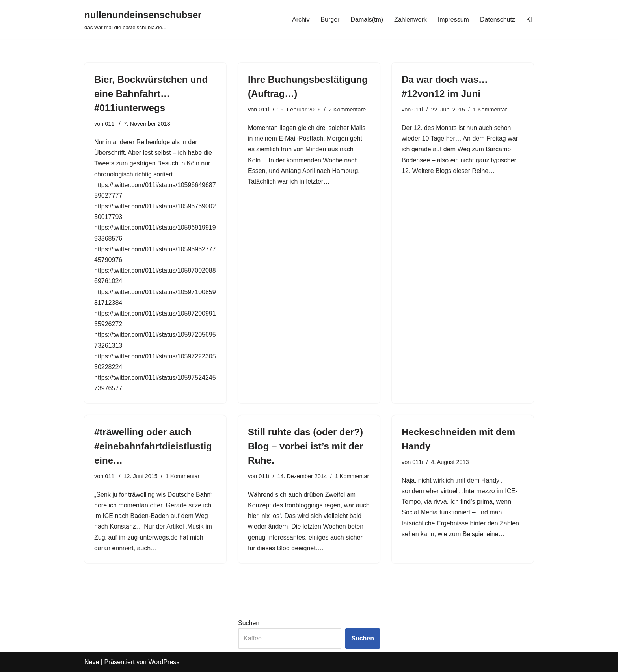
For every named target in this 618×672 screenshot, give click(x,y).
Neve (92, 662)
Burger (330, 19)
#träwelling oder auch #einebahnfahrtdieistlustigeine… (153, 446)
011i (110, 124)
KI (529, 19)
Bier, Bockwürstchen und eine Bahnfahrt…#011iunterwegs (151, 94)
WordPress (164, 662)
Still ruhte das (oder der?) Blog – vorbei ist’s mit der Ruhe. (306, 446)
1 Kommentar (490, 110)
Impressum (453, 19)
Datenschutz (498, 19)
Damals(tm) (367, 19)
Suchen (249, 623)
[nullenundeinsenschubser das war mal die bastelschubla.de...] (143, 19)
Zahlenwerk (410, 19)
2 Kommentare (347, 110)
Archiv (301, 19)
